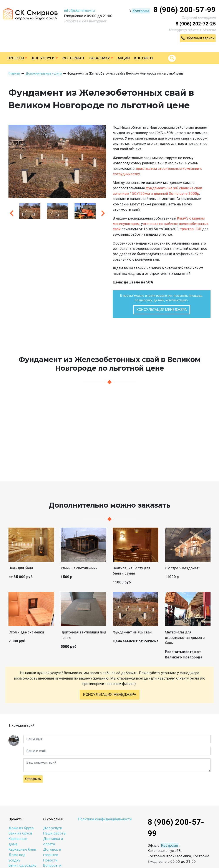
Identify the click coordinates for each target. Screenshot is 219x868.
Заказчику (101, 58)
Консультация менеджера (162, 310)
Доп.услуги (45, 58)
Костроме (141, 11)
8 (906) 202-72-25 (196, 24)
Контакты (144, 58)
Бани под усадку (22, 865)
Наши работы (55, 833)
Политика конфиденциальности (105, 819)
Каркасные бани (22, 849)
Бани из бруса (20, 833)
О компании (53, 819)
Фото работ (74, 58)
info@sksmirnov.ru (79, 10)
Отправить (33, 779)
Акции (124, 58)
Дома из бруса (21, 828)
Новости (50, 860)
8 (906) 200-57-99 (185, 10)
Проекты (17, 58)
